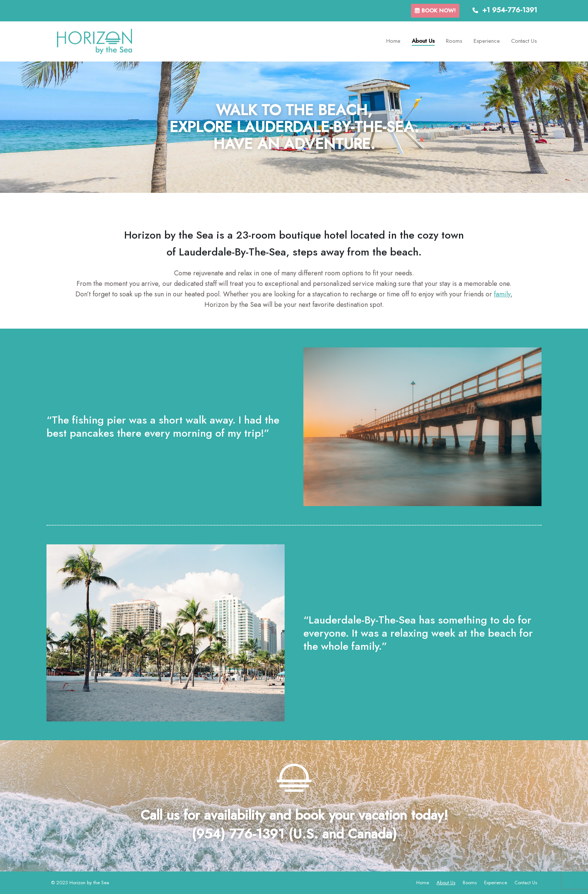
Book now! (435, 11)
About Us (423, 41)
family (502, 294)
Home (393, 41)
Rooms (454, 41)
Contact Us (524, 41)
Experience (487, 41)
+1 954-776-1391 (505, 10)
